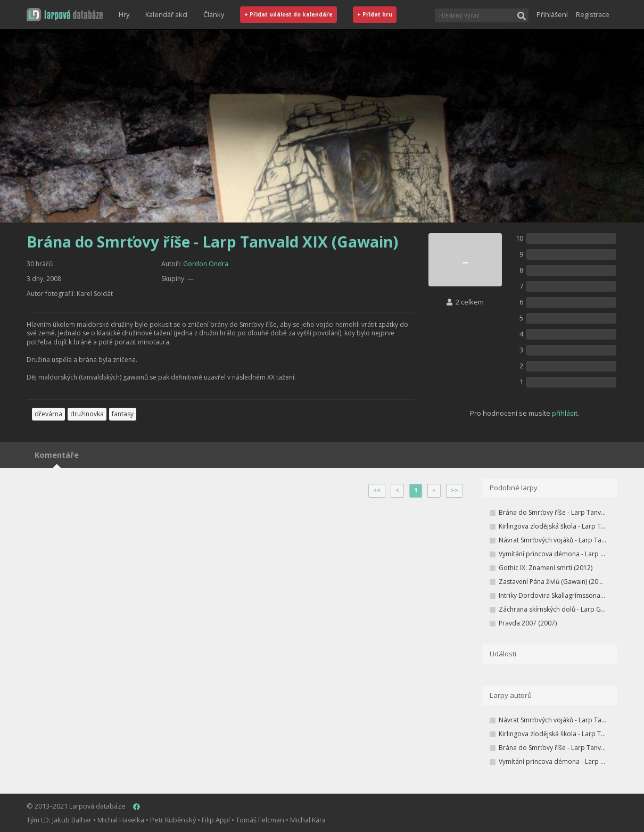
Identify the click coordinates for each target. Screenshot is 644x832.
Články (214, 14)
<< (377, 490)
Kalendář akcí (166, 14)
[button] (65, 15)
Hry (124, 14)
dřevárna (48, 414)
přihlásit (565, 413)
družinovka (87, 414)
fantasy (123, 414)
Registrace (593, 14)
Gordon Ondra (206, 264)
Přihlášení (552, 14)
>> (455, 490)
